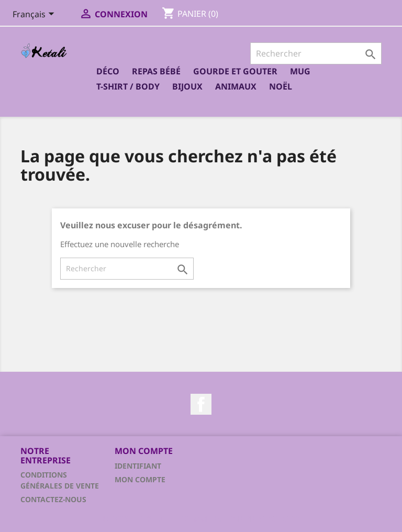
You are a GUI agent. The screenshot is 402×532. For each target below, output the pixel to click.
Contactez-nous (53, 499)
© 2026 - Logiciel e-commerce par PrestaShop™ (201, 518)
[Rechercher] (316, 53)
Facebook (201, 404)
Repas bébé (156, 71)
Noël (281, 86)
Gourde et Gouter (235, 71)
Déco (108, 71)
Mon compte (140, 479)
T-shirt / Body (128, 86)
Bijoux (187, 86)
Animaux (236, 86)
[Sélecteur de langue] (35, 15)
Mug (300, 71)
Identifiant (138, 466)
